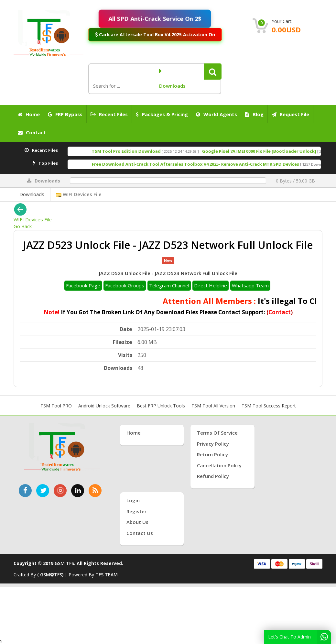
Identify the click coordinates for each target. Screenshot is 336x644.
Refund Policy (213, 476)
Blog (254, 114)
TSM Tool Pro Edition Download (140, 151)
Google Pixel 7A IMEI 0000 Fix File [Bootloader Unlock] (273, 151)
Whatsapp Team (250, 285)
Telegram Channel (169, 285)
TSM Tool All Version (213, 406)
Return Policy (212, 454)
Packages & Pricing (162, 114)
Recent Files (109, 114)
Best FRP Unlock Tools (161, 406)
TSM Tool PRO (56, 406)
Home (29, 114)
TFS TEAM (107, 575)
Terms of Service (217, 433)
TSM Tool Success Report (269, 406)
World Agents (217, 114)
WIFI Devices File (79, 194)
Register (136, 511)
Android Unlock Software (104, 406)
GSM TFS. (65, 563)
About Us (137, 522)
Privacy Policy (213, 444)
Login (133, 500)
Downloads (32, 194)
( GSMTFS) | (53, 575)
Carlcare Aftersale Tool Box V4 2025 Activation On (155, 34)
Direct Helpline (211, 285)
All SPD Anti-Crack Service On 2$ (155, 19)
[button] (213, 72)
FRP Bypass (65, 114)
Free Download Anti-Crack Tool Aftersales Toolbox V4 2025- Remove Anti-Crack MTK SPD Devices (209, 164)
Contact (32, 132)
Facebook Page (83, 285)
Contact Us (140, 533)
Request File (290, 114)
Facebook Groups (125, 285)
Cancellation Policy (219, 465)
